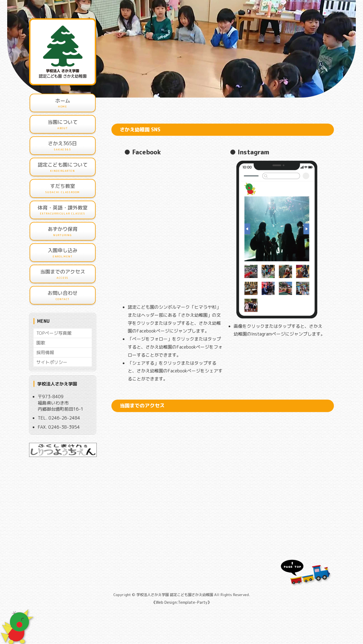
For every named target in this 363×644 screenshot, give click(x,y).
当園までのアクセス (63, 274)
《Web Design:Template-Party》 (181, 602)
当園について (63, 124)
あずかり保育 (63, 231)
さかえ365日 (63, 146)
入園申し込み (63, 253)
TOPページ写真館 (54, 333)
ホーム (63, 103)
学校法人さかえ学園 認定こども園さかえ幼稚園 (175, 595)
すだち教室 (63, 188)
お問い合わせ (63, 295)
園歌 (41, 343)
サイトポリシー (52, 362)
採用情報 (45, 352)
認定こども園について (63, 167)
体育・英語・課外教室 (63, 210)
